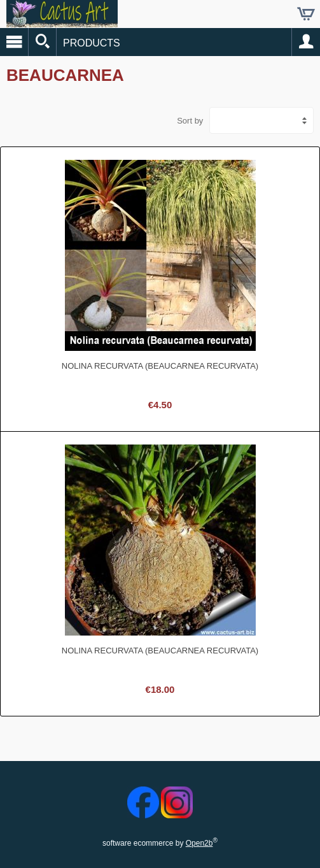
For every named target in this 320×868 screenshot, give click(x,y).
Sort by (190, 121)
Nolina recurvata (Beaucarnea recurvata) (160, 366)
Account (306, 42)
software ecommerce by (160, 843)
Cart (306, 14)
